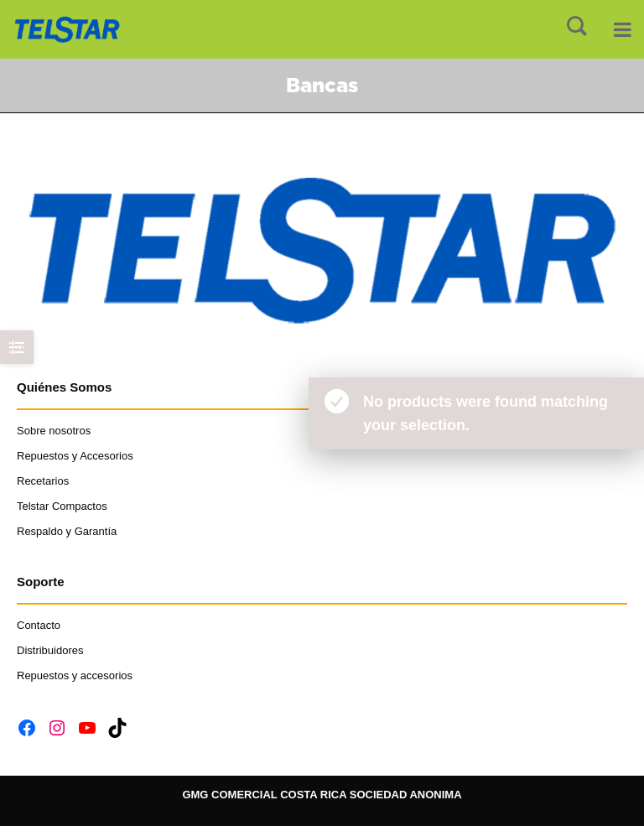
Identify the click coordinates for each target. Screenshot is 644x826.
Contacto (40, 625)
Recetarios (43, 481)
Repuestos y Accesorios (75, 456)
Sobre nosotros (54, 431)
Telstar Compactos (62, 506)
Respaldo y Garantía (67, 531)
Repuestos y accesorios (75, 675)
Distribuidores (50, 650)
